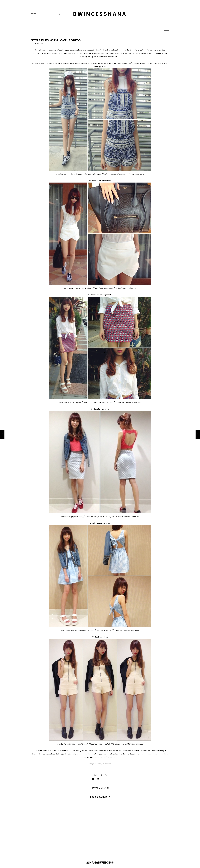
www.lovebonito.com (85, 754)
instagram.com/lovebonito (104, 757)
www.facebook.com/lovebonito (153, 754)
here (109, 174)
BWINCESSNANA (100, 14)
